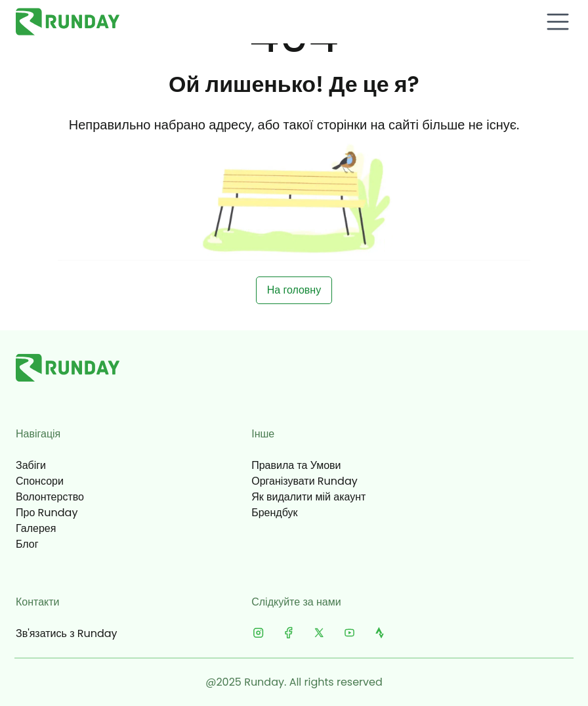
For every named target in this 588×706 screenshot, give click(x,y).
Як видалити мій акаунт (308, 497)
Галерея (36, 528)
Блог (27, 544)
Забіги (31, 465)
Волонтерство (50, 497)
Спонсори (40, 481)
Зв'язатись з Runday (67, 633)
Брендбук (274, 513)
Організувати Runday (304, 481)
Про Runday (47, 513)
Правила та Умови (296, 465)
